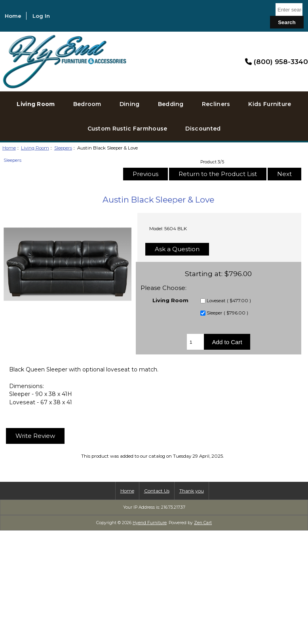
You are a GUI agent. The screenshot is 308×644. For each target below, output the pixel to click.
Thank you (192, 491)
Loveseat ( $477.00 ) (229, 301)
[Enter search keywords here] (289, 9)
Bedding (171, 104)
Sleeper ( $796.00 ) (227, 313)
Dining (130, 104)
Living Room (35, 148)
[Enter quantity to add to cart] (195, 342)
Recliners (216, 104)
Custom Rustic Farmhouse (127, 129)
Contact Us (157, 491)
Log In (41, 16)
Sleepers (63, 148)
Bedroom (87, 104)
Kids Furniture (270, 104)
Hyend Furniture (150, 523)
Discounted (203, 129)
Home (13, 16)
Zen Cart (203, 523)
